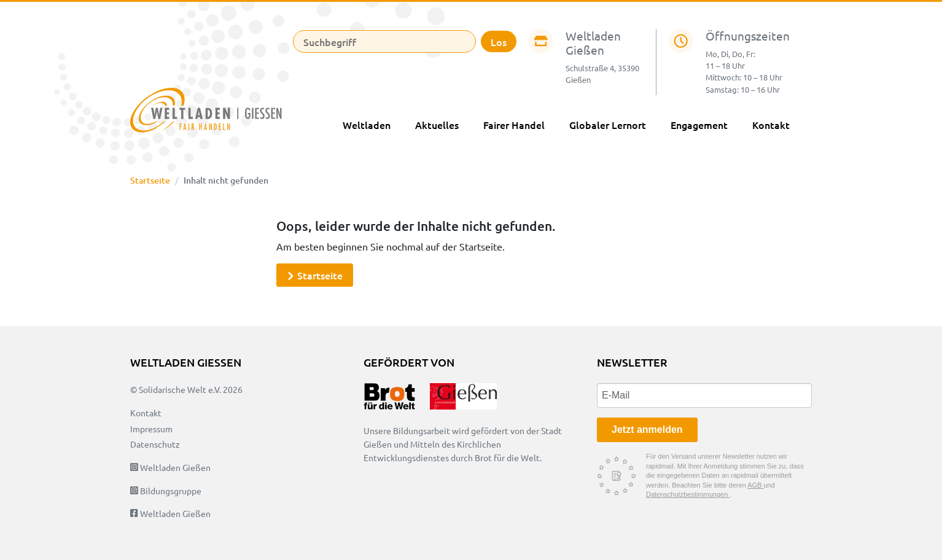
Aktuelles (437, 125)
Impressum (151, 429)
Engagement (699, 125)
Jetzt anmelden (647, 430)
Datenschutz (155, 444)
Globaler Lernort (608, 125)
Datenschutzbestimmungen (688, 494)
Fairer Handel (514, 125)
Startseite (150, 180)
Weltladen (367, 125)
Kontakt (771, 125)
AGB (755, 485)
